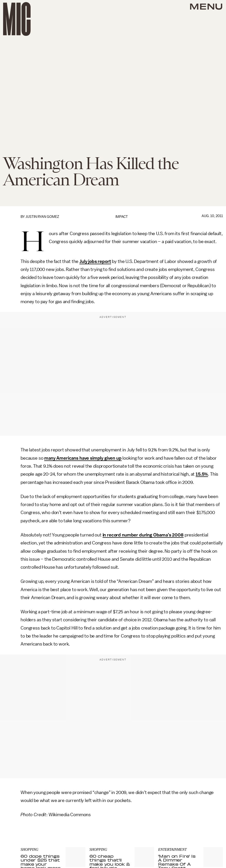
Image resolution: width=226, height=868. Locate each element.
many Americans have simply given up (83, 458)
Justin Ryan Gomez (42, 217)
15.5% (202, 474)
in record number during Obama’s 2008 (143, 535)
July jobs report (95, 261)
